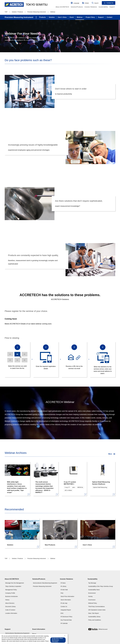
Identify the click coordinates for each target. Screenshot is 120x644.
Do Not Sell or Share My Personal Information (57, 640)
